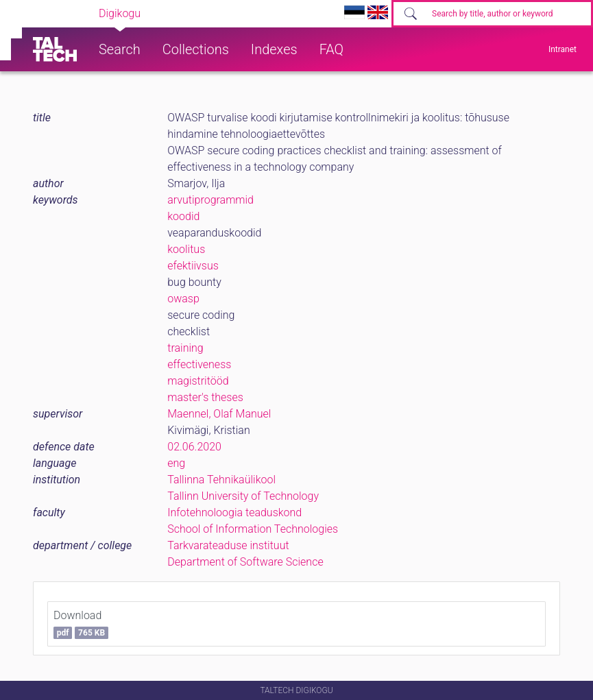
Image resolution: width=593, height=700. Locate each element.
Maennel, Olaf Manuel (219, 414)
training (185, 348)
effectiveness (199, 364)
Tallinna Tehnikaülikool (221, 480)
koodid (183, 216)
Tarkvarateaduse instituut (228, 545)
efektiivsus (193, 266)
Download (81, 624)
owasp (183, 299)
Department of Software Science (245, 562)
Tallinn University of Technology (243, 496)
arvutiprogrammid (210, 200)
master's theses (205, 397)
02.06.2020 (194, 447)
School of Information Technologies (253, 529)
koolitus (186, 249)
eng (176, 463)
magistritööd (198, 381)
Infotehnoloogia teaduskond (234, 512)
